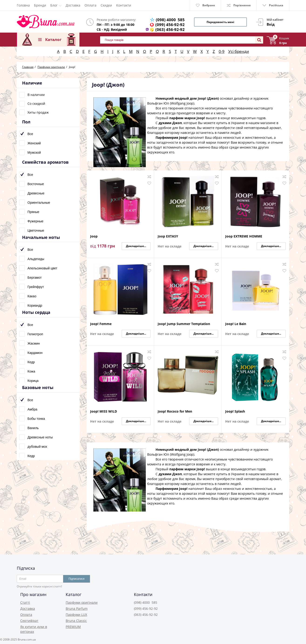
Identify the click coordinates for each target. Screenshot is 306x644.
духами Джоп (170, 123)
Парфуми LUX (76, 615)
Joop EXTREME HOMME (244, 236)
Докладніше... (136, 246)
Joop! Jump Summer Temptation (184, 324)
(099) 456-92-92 (170, 25)
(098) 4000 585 (170, 20)
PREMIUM (73, 627)
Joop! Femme (101, 324)
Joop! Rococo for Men (175, 412)
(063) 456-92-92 (170, 29)
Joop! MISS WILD (104, 412)
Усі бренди (239, 51)
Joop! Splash (235, 412)
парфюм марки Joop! (187, 118)
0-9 (222, 51)
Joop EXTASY (168, 236)
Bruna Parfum (77, 608)
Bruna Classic (76, 621)
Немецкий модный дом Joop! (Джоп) (187, 98)
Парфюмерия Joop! (172, 137)
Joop (94, 236)
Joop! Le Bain (236, 324)
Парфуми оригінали (82, 602)
